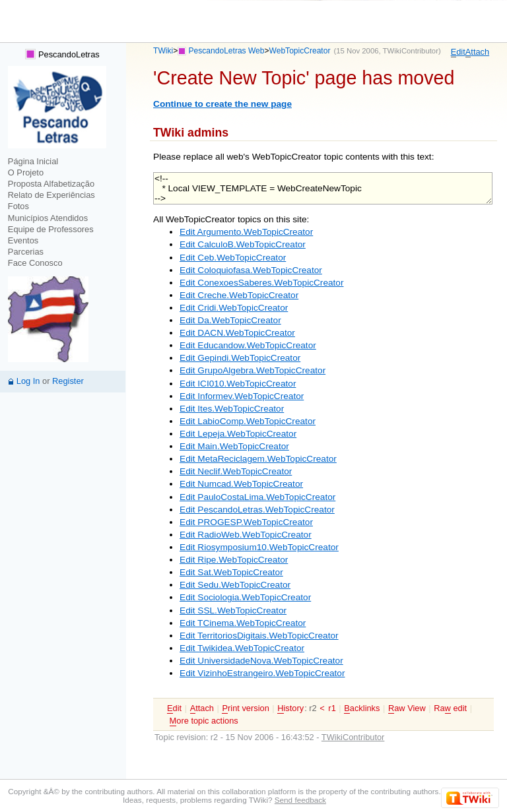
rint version (245, 708)
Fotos (18, 206)
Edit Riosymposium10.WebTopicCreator (259, 547)
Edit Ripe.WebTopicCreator (234, 560)
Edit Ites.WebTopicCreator (232, 409)
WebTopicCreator (300, 51)
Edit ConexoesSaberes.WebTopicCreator (261, 283)
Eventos (23, 240)
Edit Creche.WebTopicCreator (239, 295)
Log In (28, 381)
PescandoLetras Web (227, 51)
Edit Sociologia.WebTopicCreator (245, 597)
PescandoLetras (62, 54)
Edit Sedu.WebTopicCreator (235, 585)
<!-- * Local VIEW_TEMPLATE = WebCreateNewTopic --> (323, 188)
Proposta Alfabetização (51, 184)
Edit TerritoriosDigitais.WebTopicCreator (259, 636)
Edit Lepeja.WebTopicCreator (238, 434)
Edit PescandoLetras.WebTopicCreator (257, 510)
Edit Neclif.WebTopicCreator (236, 471)
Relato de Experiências (51, 195)
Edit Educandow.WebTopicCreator (248, 345)
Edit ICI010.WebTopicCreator (238, 384)
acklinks (362, 708)
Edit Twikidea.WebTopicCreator (242, 648)
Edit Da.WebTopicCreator (230, 320)
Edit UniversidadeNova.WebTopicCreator (261, 661)
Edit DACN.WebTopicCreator (237, 333)
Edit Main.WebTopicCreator (234, 446)
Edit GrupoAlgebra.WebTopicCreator (253, 370)
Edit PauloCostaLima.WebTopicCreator (257, 497)
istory (290, 708)
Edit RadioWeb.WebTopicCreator (246, 535)
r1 (332, 708)
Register (68, 381)
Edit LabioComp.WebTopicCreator (248, 421)
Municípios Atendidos (48, 218)
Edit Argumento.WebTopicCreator (246, 232)
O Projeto (26, 172)
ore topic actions (204, 721)
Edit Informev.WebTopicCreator (242, 396)
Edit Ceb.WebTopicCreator (233, 258)
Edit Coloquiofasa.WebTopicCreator (251, 270)
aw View (407, 708)
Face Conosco (35, 263)
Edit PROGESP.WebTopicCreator (246, 522)
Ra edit (450, 708)
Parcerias (26, 252)
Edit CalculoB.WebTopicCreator (243, 244)
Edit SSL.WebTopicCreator (233, 610)
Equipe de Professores (51, 229)
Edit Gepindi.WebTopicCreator (240, 358)
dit (458, 52)
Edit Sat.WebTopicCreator (231, 572)
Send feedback (300, 800)
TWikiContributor (411, 51)
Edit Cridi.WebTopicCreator (234, 308)
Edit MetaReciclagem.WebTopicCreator (258, 459)
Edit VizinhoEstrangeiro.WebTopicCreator (262, 673)
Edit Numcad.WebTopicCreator (241, 484)
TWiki (163, 51)
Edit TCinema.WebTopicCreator (243, 623)
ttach (477, 52)
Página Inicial (33, 161)
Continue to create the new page (222, 104)
